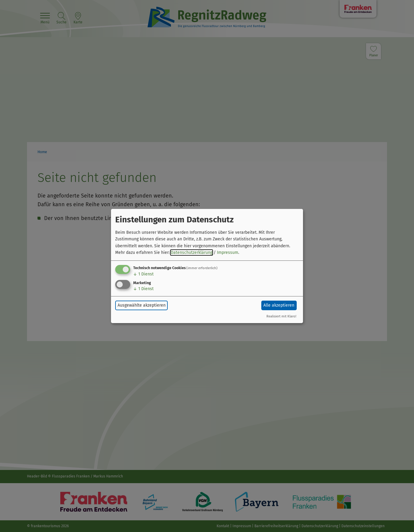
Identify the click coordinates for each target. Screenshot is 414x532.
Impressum (228, 253)
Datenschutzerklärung (192, 253)
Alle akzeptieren (279, 305)
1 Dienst (143, 274)
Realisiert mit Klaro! (281, 316)
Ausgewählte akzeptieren (142, 305)
